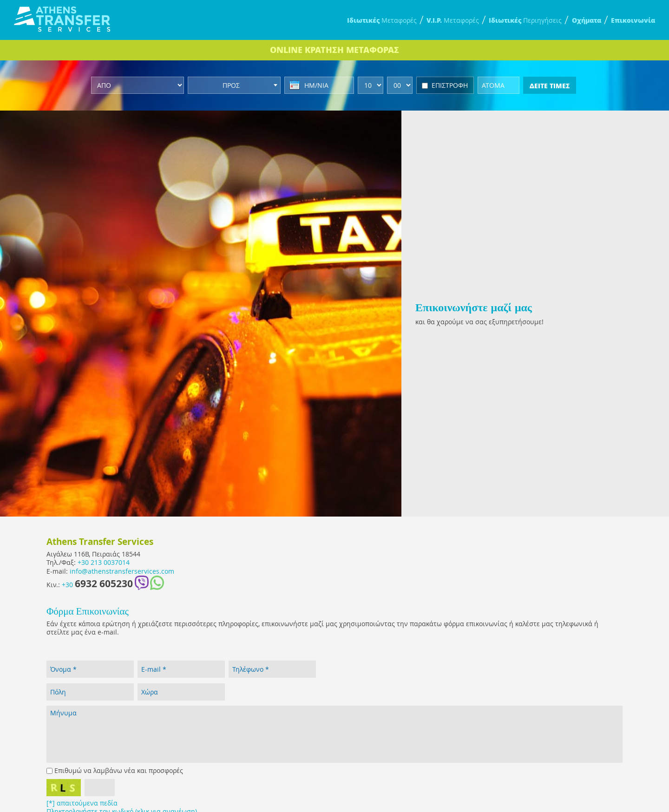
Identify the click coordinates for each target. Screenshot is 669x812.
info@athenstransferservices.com (122, 571)
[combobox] (234, 85)
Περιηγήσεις (525, 20)
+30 (97, 584)
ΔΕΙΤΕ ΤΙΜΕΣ (550, 85)
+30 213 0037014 (104, 563)
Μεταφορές (382, 20)
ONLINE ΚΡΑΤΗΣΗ (334, 50)
